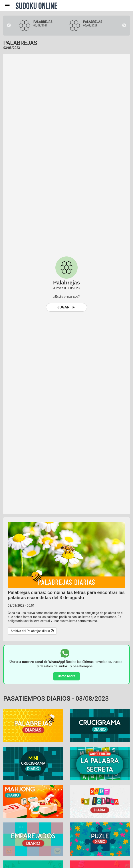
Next (124, 26)
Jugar (67, 307)
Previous (9, 26)
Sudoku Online (36, 6)
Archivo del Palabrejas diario (32, 631)
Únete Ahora (66, 676)
